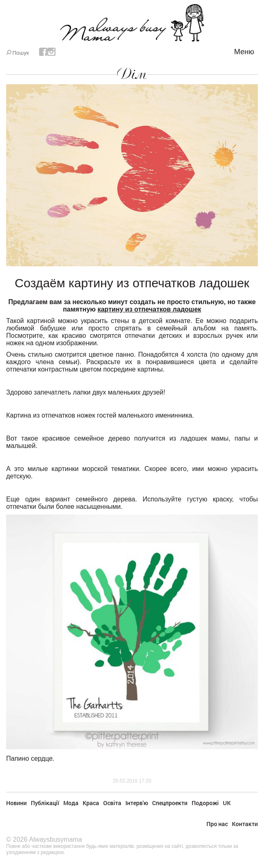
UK (227, 803)
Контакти (245, 824)
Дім (132, 74)
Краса (91, 803)
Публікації (45, 803)
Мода (71, 803)
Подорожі (205, 803)
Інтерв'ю (137, 803)
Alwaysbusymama (55, 839)
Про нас (217, 824)
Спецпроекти (170, 803)
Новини (16, 803)
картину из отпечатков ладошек (149, 309)
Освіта (112, 803)
